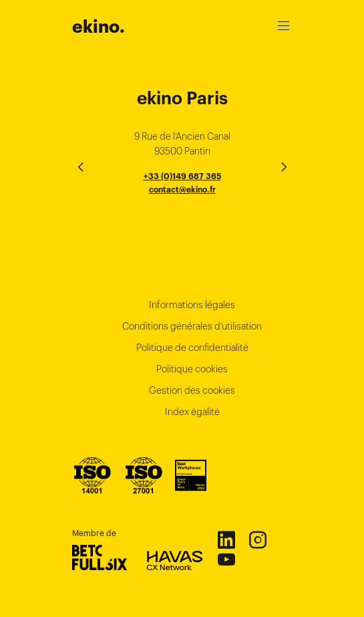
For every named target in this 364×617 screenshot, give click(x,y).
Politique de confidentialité (192, 348)
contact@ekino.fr (182, 190)
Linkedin (226, 539)
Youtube (226, 559)
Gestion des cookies (192, 390)
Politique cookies (192, 369)
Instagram (257, 539)
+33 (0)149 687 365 (182, 176)
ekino (99, 27)
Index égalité (192, 412)
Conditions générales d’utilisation (192, 326)
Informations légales (192, 305)
